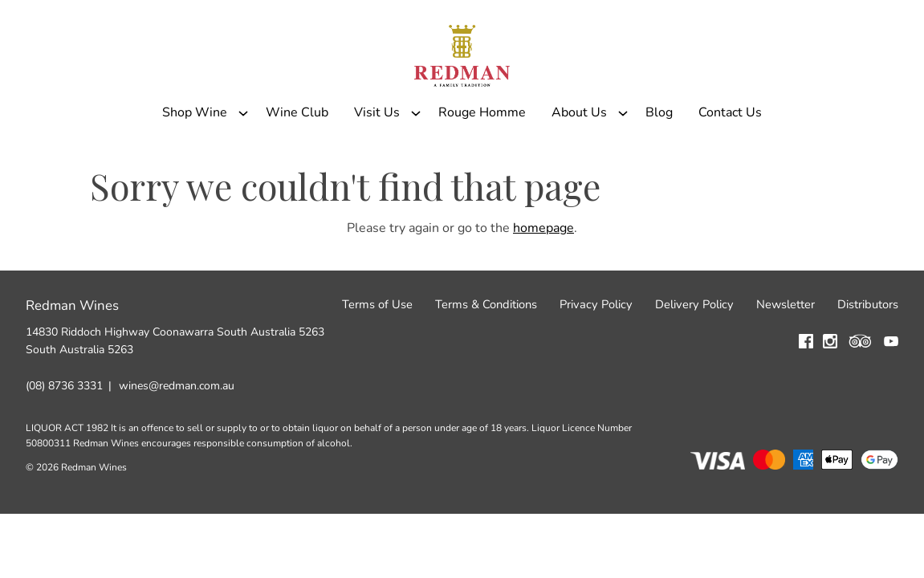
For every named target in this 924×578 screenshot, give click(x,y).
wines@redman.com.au (177, 429)
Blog (659, 147)
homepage (543, 272)
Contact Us (730, 147)
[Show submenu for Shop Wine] (243, 147)
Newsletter (786, 348)
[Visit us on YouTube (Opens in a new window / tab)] (891, 389)
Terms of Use (377, 348)
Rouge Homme (482, 147)
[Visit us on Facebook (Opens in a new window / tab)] (806, 389)
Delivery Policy (694, 348)
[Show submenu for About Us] (623, 147)
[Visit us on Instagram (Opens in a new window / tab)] (830, 389)
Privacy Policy (596, 348)
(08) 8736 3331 (64, 429)
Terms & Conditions (486, 348)
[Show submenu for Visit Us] (416, 147)
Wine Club (297, 147)
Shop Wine (195, 147)
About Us (579, 147)
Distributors (868, 348)
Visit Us (377, 147)
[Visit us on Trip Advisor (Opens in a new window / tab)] (861, 389)
